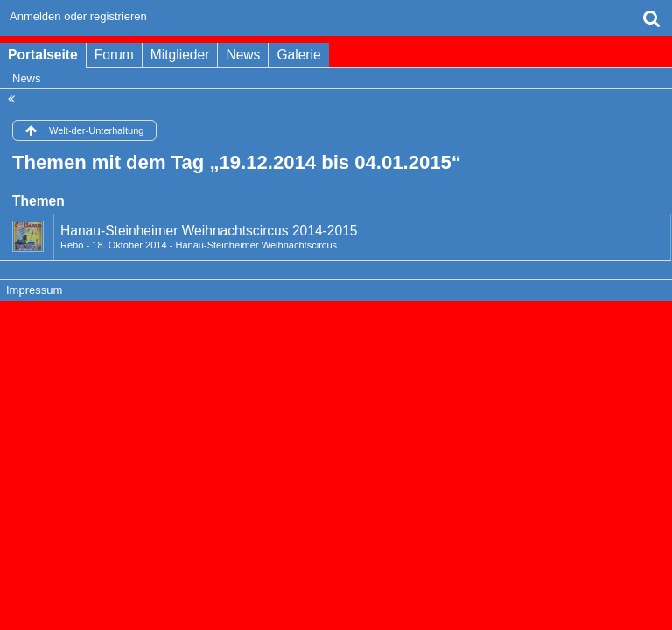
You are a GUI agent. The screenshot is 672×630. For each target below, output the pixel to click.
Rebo (72, 245)
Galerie (298, 55)
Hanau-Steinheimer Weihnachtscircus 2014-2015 (209, 231)
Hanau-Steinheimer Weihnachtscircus (256, 245)
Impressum (34, 290)
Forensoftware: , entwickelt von (336, 320)
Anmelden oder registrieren (78, 16)
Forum (114, 55)
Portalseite (43, 55)
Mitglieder (180, 55)
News (243, 55)
